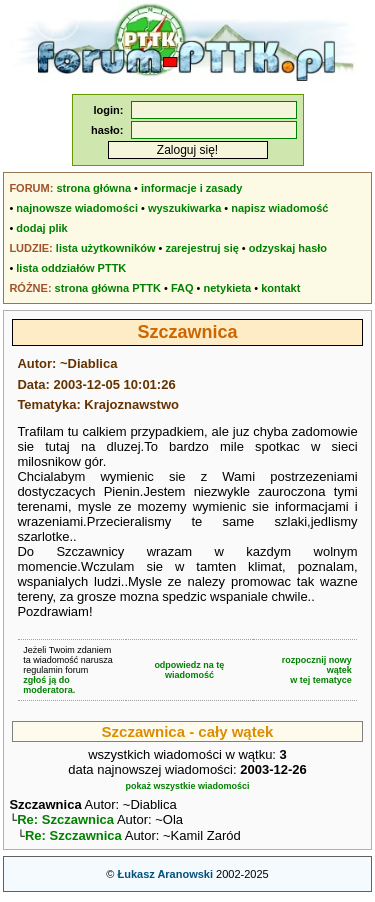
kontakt (280, 288)
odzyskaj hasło (288, 248)
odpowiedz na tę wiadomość (189, 670)
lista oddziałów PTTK (71, 268)
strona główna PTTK (108, 288)
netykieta (228, 288)
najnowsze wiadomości (77, 208)
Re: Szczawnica (65, 821)
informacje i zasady (192, 188)
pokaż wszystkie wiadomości (187, 786)
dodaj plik (41, 228)
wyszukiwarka (184, 208)
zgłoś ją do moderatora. (49, 685)
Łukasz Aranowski (165, 878)
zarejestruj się (201, 248)
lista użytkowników (106, 248)
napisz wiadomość (279, 208)
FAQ (182, 288)
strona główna (93, 188)
